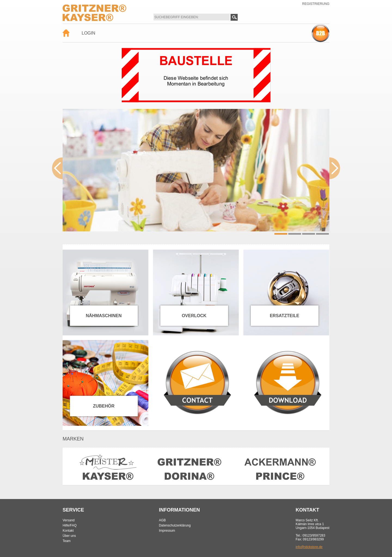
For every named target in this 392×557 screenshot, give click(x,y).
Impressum (167, 531)
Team (67, 541)
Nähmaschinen (104, 316)
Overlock (194, 316)
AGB (162, 520)
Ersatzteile (284, 316)
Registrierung (316, 4)
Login (88, 33)
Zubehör (104, 406)
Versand (69, 520)
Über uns (69, 536)
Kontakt (68, 531)
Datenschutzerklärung (175, 525)
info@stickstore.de (309, 547)
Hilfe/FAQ (70, 525)
